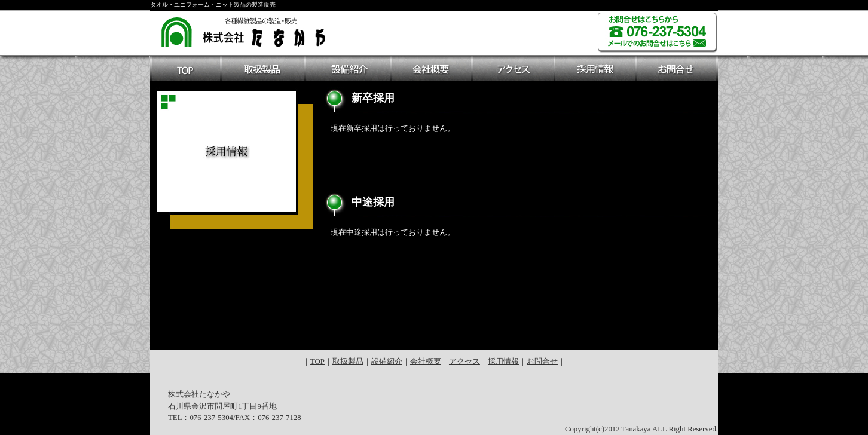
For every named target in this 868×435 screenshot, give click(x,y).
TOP (317, 362)
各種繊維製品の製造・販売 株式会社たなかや (244, 30)
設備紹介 (387, 362)
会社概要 (426, 362)
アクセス (464, 362)
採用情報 (503, 362)
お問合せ (542, 362)
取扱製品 (348, 362)
